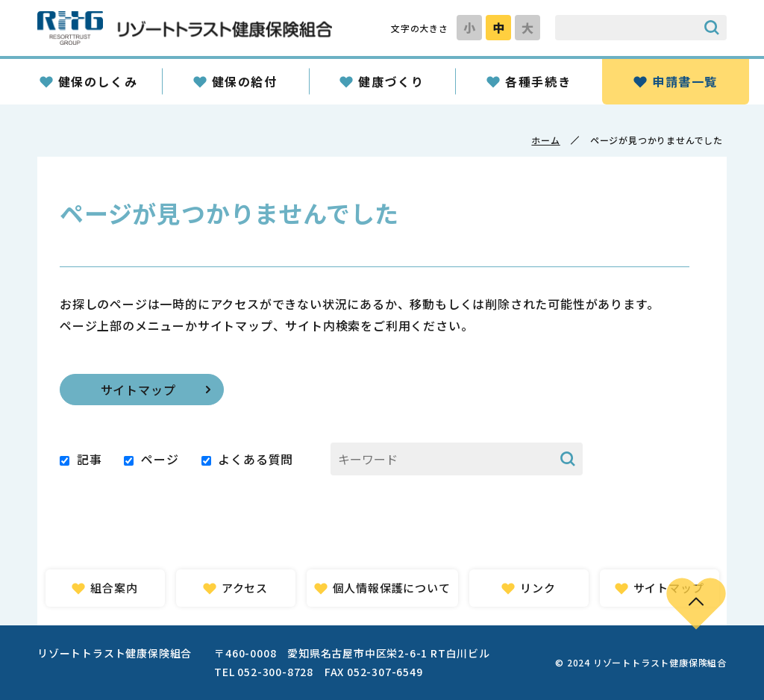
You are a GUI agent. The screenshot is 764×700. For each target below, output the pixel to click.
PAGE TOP (696, 603)
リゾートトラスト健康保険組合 (185, 28)
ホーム (545, 140)
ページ (160, 459)
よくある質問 (256, 459)
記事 (90, 459)
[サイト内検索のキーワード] (626, 28)
